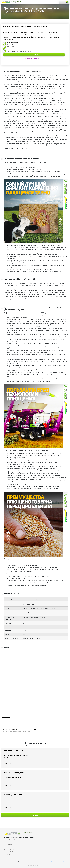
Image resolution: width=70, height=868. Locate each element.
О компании (8, 844)
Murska (35, 815)
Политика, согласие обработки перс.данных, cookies (53, 862)
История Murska (9, 852)
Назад (6, 716)
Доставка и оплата (10, 849)
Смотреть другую (11, 729)
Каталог (7, 847)
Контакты (7, 854)
